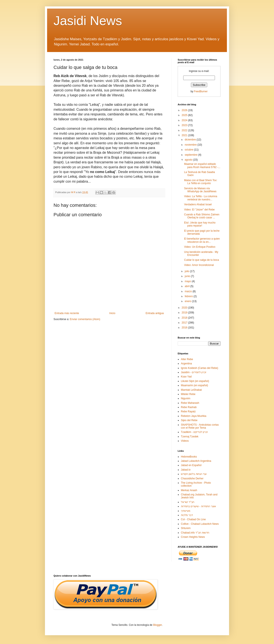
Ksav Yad (186, 377)
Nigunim (186, 398)
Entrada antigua (155, 313)
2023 (185, 125)
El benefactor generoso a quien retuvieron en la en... (202, 240)
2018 (185, 318)
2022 (185, 130)
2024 (185, 120)
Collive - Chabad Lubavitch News (200, 524)
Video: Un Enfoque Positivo (200, 247)
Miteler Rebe (188, 394)
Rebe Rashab (189, 407)
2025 (185, 115)
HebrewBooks (189, 457)
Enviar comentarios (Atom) (85, 319)
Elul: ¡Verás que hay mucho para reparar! (200, 224)
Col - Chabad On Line (193, 519)
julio (187, 271)
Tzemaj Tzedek (190, 437)
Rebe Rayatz (188, 411)
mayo (188, 281)
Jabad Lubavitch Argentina (196, 461)
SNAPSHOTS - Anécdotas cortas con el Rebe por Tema (200, 426)
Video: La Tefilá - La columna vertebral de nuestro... (201, 198)
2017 (185, 323)
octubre (189, 150)
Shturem (186, 528)
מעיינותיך (185, 511)
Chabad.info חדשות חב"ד (195, 533)
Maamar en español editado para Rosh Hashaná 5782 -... (202, 165)
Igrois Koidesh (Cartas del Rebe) (200, 368)
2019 (185, 313)
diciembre (191, 140)
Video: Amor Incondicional (199, 265)
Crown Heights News (193, 537)
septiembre (191, 155)
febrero (189, 296)
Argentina (186, 364)
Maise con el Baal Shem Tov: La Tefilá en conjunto (201, 182)
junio (188, 276)
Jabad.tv (186, 470)
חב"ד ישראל (188, 502)
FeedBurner (201, 91)
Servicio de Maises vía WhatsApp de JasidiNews (200, 190)
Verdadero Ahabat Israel (198, 204)
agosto (189, 160)
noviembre (191, 145)
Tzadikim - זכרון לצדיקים (194, 432)
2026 (185, 110)
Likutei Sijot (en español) (195, 381)
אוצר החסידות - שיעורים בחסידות (198, 506)
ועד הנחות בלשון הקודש (194, 474)
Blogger (157, 625)
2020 (185, 308)
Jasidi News (88, 21)
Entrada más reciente (67, 313)
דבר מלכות (187, 515)
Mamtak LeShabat (191, 390)
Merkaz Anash (189, 490)
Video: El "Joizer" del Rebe (199, 210)
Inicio (112, 313)
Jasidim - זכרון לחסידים (194, 372)
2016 (185, 328)
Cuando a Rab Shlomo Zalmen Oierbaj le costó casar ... (202, 216)
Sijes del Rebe (189, 420)
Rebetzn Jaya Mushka (194, 416)
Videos (185, 441)
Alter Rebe (187, 359)
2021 (185, 135)
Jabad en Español (191, 465)
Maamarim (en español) (194, 385)
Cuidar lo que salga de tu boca (202, 260)
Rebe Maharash (190, 403)
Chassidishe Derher (192, 479)
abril (188, 286)
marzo (189, 291)
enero (188, 301)
